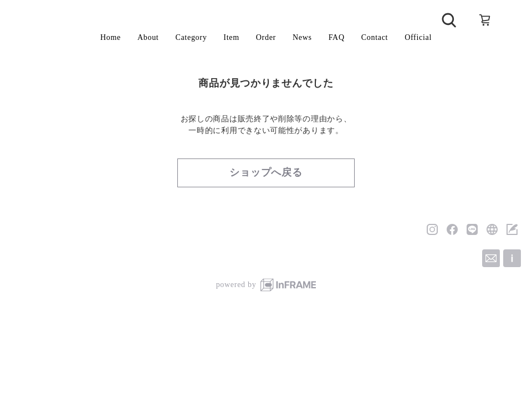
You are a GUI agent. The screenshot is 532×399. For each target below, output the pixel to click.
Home (111, 37)
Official (418, 37)
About (148, 37)
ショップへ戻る (266, 172)
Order (266, 37)
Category (191, 37)
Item (231, 37)
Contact (375, 37)
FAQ (337, 37)
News (302, 37)
